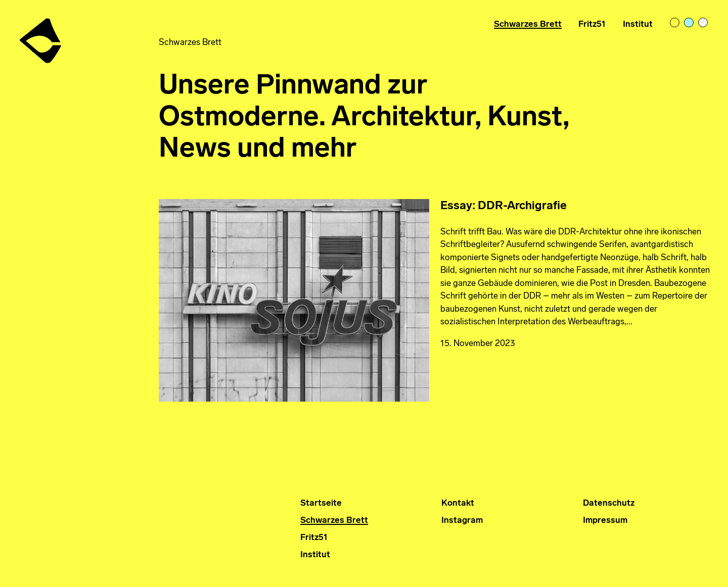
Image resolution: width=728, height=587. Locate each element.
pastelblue (690, 23)
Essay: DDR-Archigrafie (504, 206)
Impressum (605, 521)
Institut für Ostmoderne (41, 37)
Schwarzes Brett (528, 25)
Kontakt (458, 503)
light (675, 23)
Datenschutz (609, 503)
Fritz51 (592, 25)
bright (704, 23)
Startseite (321, 503)
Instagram (462, 521)
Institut (638, 25)
